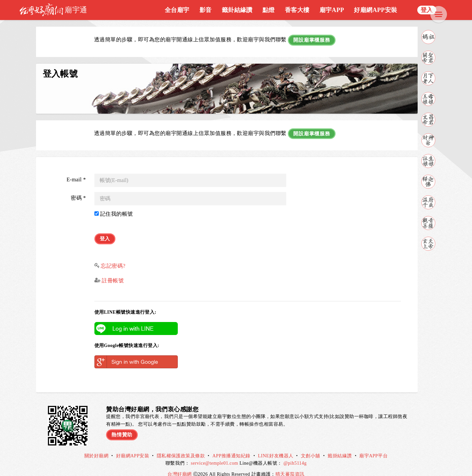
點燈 (269, 10)
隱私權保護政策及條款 (181, 447)
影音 (206, 10)
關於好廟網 (96, 447)
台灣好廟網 (180, 465)
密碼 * (78, 192)
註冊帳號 (112, 272)
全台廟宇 (177, 10)
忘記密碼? (113, 257)
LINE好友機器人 (276, 447)
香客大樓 (297, 10)
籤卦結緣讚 (237, 10)
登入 (427, 10)
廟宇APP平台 (373, 447)
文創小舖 (311, 447)
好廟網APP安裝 (375, 10)
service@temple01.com (214, 454)
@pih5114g (295, 454)
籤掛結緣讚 (340, 447)
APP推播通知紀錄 (231, 447)
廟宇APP (332, 10)
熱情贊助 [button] (123, 425)
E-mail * (76, 173)
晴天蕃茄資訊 (290, 465)
